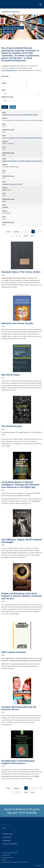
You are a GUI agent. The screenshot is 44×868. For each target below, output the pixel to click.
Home (4, 828)
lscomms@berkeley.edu (14, 60)
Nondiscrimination (7, 857)
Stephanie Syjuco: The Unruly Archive (21, 272)
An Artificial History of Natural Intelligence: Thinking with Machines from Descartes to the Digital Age (20, 485)
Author (4, 83)
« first (9, 232)
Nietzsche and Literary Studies (17, 323)
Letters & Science (10, 12)
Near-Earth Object (11, 375)
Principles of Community (10, 844)
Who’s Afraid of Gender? (14, 652)
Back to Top (39, 865)
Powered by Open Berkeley (9, 853)
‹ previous (17, 232)
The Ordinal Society (12, 426)
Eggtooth (5, 207)
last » (33, 236)
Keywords (5, 76)
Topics (4, 90)
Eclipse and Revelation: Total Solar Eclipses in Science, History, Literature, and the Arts (22, 596)
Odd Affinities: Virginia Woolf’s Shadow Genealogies (22, 541)
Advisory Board (7, 837)
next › (27, 236)
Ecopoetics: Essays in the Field (12, 184)
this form (18, 58)
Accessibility (5, 855)
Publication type (7, 97)
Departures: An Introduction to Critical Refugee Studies (20, 115)
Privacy (4, 860)
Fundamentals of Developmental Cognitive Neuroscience (18, 762)
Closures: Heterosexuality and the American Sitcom (19, 708)
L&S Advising (7, 840)
